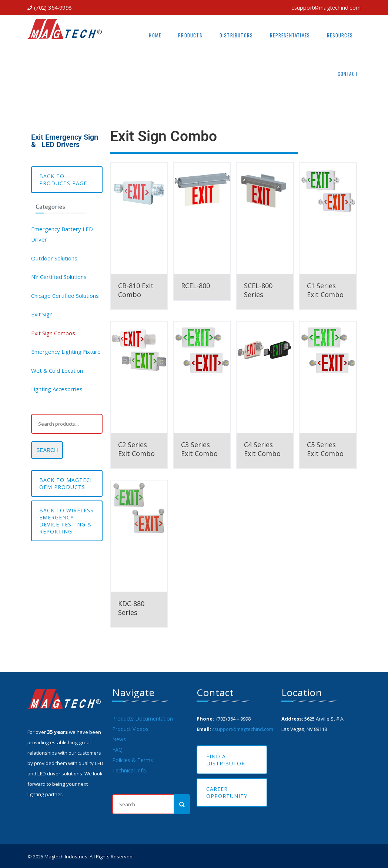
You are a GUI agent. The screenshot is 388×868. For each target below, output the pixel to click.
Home (155, 35)
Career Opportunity (227, 792)
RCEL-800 (195, 286)
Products (190, 35)
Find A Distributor (226, 760)
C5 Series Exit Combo (325, 449)
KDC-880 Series (131, 608)
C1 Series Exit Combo (325, 290)
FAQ (117, 750)
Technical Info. (130, 770)
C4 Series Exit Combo (262, 449)
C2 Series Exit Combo (136, 449)
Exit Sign (42, 314)
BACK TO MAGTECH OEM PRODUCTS (67, 483)
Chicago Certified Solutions (65, 296)
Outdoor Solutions (54, 258)
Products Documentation (143, 719)
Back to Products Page (63, 180)
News (119, 739)
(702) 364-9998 (53, 8)
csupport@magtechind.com (326, 8)
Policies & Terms (133, 760)
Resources (340, 35)
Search (47, 450)
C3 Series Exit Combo (199, 449)
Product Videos (130, 729)
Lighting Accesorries (57, 389)
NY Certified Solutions (59, 277)
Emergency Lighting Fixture (66, 352)
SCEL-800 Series (258, 290)
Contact (348, 74)
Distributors (236, 35)
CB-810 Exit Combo (136, 290)
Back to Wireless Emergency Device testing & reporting (66, 521)
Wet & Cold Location (57, 370)
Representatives (290, 35)
